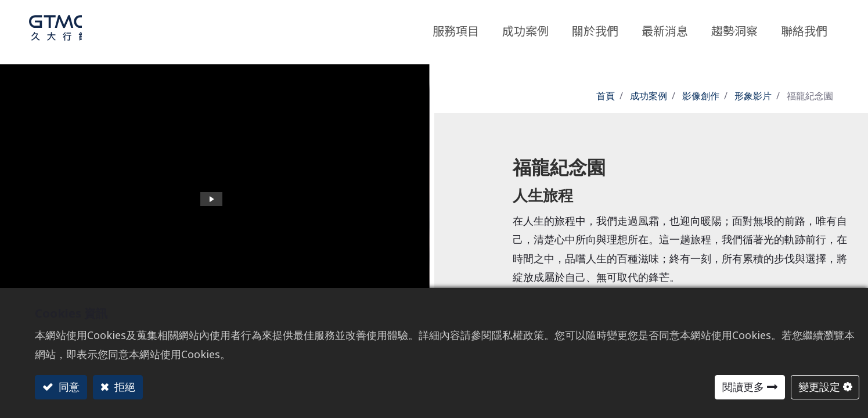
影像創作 (701, 96)
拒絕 (123, 387)
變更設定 (819, 387)
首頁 (606, 96)
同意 (68, 387)
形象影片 (753, 96)
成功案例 (649, 96)
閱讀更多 (743, 387)
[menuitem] (734, 28)
